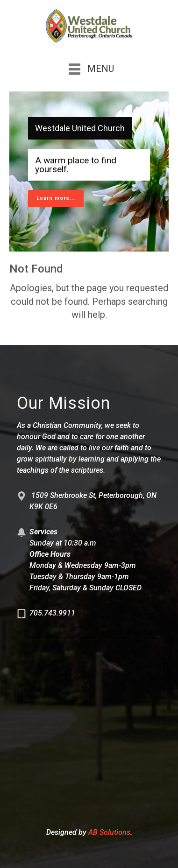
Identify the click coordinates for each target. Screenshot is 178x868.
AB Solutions (109, 832)
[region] (89, 171)
